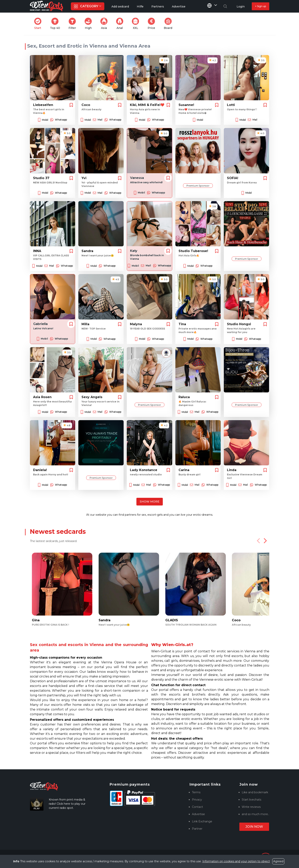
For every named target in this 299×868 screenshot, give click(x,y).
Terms (196, 792)
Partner (197, 829)
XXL (136, 24)
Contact (197, 807)
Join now (254, 827)
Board (169, 24)
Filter (73, 24)
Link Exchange (202, 821)
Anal (121, 24)
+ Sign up (261, 6)
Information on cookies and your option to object (236, 861)
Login (241, 6)
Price (153, 24)
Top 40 (56, 24)
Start (39, 24)
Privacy (197, 800)
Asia (105, 24)
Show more (150, 502)
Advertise (198, 814)
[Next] (265, 541)
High (89, 24)
